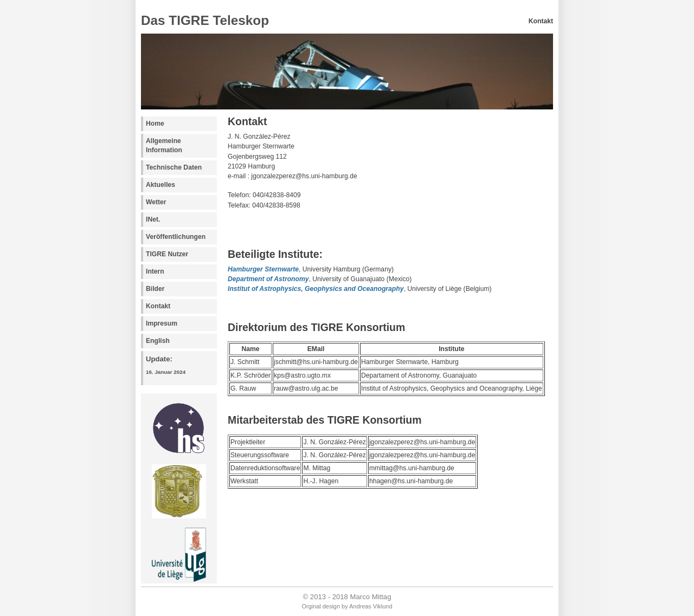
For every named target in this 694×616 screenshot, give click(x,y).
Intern (155, 271)
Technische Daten (174, 167)
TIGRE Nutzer (167, 254)
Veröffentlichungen (176, 237)
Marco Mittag (371, 597)
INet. (153, 219)
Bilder (155, 289)
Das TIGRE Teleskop (205, 20)
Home (155, 124)
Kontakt (158, 306)
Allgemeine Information (164, 145)
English (158, 341)
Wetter (156, 202)
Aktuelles (160, 185)
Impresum (162, 323)
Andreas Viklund (371, 606)
